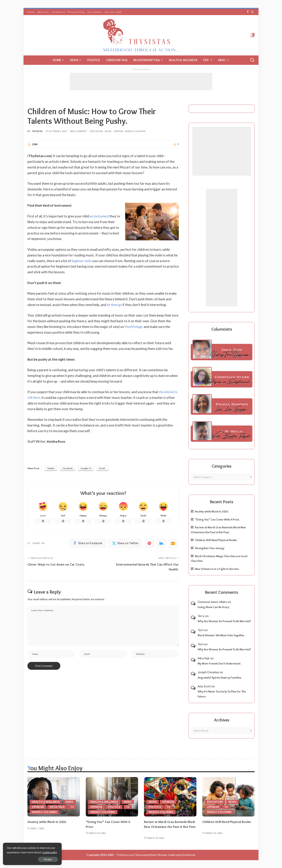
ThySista (37, 131)
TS (72, 807)
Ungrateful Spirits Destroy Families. (220, 678)
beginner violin (82, 261)
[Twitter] (252, 12)
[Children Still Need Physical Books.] (229, 797)
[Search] (252, 60)
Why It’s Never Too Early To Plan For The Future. (222, 694)
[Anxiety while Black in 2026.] (54, 797)
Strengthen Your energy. (210, 548)
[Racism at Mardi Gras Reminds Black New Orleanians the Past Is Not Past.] (170, 797)
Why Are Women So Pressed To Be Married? (224, 621)
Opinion (119, 131)
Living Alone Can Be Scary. (214, 607)
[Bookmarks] (252, 35)
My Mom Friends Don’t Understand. (219, 663)
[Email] (173, 543)
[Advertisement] (141, 81)
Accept (48, 859)
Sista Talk (57, 807)
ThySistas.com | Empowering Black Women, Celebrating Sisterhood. (156, 855)
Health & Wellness (46, 802)
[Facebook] (248, 12)
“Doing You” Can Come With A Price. (217, 520)
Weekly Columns (135, 131)
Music (108, 131)
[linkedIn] (161, 543)
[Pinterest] (149, 543)
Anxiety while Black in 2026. (212, 511)
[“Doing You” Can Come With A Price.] (112, 797)
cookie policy (50, 852)
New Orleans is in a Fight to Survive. (217, 569)
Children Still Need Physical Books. (216, 540)
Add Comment (79, 131)
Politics (114, 807)
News (69, 802)
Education (97, 131)
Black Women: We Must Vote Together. (221, 635)
